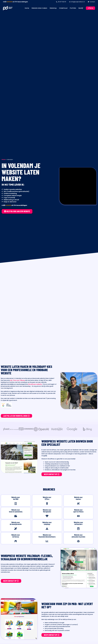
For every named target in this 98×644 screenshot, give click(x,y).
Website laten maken (39, 8)
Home (27, 8)
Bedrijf (81, 8)
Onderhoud (63, 8)
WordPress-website (35, 384)
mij (11, 380)
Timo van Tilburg (19, 380)
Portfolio (73, 8)
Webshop (53, 8)
